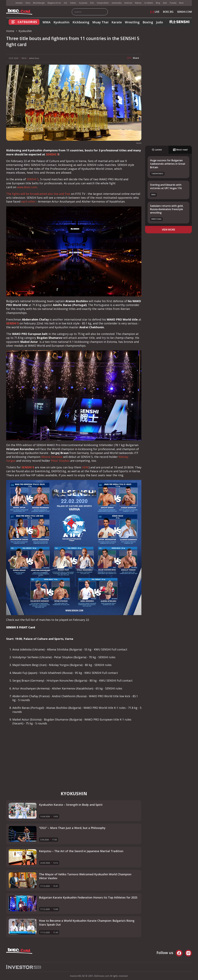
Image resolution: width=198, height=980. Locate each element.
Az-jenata (83, 3)
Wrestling (132, 22)
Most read (180, 150)
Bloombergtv (39, 3)
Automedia (117, 3)
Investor (19, 3)
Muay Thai (100, 22)
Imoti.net (128, 3)
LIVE (155, 12)
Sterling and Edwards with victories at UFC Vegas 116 (166, 186)
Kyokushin (61, 22)
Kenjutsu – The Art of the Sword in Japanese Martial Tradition (81, 851)
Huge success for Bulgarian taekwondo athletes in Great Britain (168, 164)
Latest (157, 150)
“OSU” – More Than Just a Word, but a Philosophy (72, 828)
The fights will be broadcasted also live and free (38, 194)
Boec (182, 3)
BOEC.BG (168, 12)
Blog (158, 3)
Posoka (173, 3)
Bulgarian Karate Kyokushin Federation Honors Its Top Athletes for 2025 (88, 897)
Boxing (148, 22)
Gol (65, 3)
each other (28, 201)
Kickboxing (81, 22)
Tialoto (73, 3)
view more (168, 230)
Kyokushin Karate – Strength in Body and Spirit (71, 805)
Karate (117, 22)
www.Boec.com (27, 187)
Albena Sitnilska (52, 457)
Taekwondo (157, 174)
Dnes (28, 3)
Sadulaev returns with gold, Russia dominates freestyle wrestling (167, 209)
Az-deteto (149, 3)
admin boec (34, 58)
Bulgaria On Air (54, 3)
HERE (85, 467)
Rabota (138, 3)
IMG (10, 3)
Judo (159, 22)
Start (165, 3)
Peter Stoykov (60, 461)
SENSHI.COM (184, 12)
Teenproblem (103, 3)
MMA (46, 22)
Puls (92, 3)
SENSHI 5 (52, 154)
